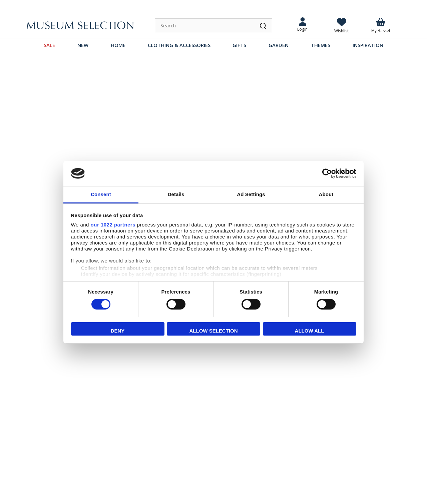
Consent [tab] (101, 194)
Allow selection (214, 331)
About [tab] (326, 194)
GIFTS (239, 45)
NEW (83, 45)
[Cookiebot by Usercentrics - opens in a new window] (327, 173)
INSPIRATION (368, 45)
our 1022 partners (113, 225)
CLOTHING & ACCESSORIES (179, 45)
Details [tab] (176, 194)
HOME (118, 45)
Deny (118, 331)
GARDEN (279, 45)
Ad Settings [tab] (251, 194)
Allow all (310, 331)
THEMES (321, 45)
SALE (49, 45)
